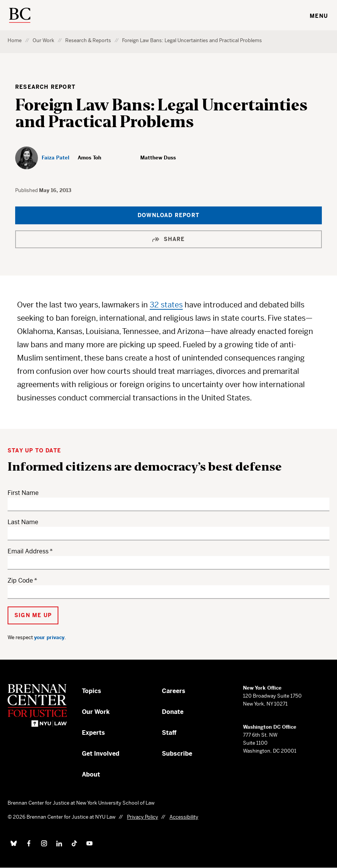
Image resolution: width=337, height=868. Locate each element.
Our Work (43, 40)
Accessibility (184, 817)
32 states (166, 305)
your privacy (49, 637)
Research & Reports (88, 40)
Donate (173, 712)
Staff (169, 733)
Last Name (23, 522)
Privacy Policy (143, 817)
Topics (92, 691)
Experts (93, 733)
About (91, 774)
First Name (23, 493)
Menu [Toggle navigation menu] (319, 16)
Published (27, 190)
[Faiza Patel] (42, 158)
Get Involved (101, 754)
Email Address (28, 551)
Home (15, 40)
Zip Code (20, 581)
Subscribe (177, 754)
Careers (174, 691)
